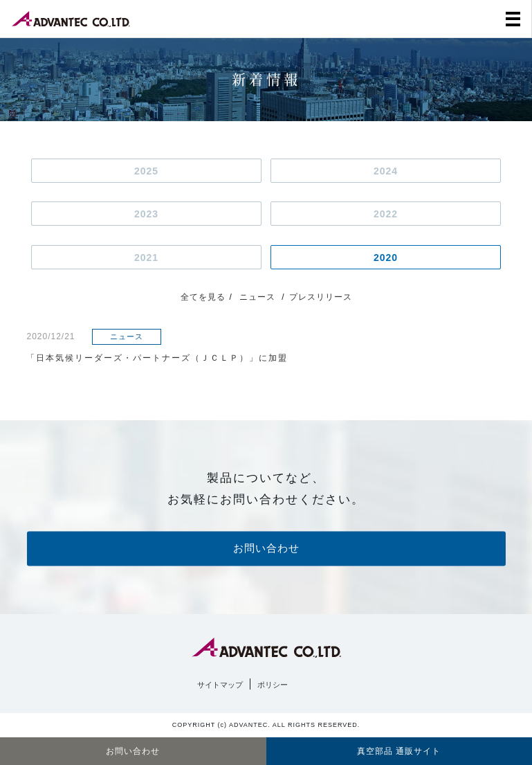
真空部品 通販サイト (399, 751)
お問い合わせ (266, 549)
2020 (386, 258)
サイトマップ (220, 685)
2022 (386, 214)
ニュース (257, 297)
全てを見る (203, 297)
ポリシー (273, 685)
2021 (146, 258)
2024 (386, 171)
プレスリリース (321, 297)
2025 (146, 171)
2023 (146, 214)
